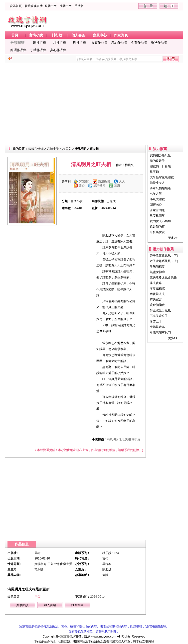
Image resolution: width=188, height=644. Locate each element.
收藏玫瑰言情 (34, 6)
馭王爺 (154, 172)
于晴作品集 (38, 50)
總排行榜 (39, 43)
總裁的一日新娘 (160, 166)
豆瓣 (117, 185)
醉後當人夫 (157, 294)
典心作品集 (58, 50)
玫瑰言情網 (36, 149)
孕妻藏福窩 (157, 288)
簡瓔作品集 (18, 50)
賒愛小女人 (157, 183)
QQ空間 (84, 182)
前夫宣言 (156, 299)
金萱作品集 (139, 43)
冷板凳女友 (157, 232)
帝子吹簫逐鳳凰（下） (165, 256)
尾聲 (37, 597)
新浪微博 (104, 182)
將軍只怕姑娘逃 (160, 188)
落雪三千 (156, 321)
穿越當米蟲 (157, 327)
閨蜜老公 (156, 205)
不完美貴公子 (159, 316)
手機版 (79, 6)
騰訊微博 (99, 185)
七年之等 (156, 194)
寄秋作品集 (159, 43)
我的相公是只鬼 (160, 155)
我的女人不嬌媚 (160, 221)
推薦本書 (77, 605)
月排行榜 (59, 43)
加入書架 (50, 605)
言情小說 (53, 149)
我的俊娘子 (157, 161)
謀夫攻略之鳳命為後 (163, 277)
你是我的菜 (157, 227)
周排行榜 (79, 43)
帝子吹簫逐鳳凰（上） (165, 261)
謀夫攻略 (156, 283)
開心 (82, 185)
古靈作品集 (99, 43)
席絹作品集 (119, 43)
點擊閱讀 (22, 605)
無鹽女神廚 (157, 272)
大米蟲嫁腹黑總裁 (162, 177)
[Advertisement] (94, 104)
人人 (122, 182)
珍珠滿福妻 (157, 267)
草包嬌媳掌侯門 (160, 332)
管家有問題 (157, 210)
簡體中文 (66, 6)
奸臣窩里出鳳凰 (160, 310)
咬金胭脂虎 (157, 305)
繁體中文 (51, 6)
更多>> (173, 238)
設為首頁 (16, 6)
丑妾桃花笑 (157, 216)
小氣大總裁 (157, 199)
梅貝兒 (67, 149)
